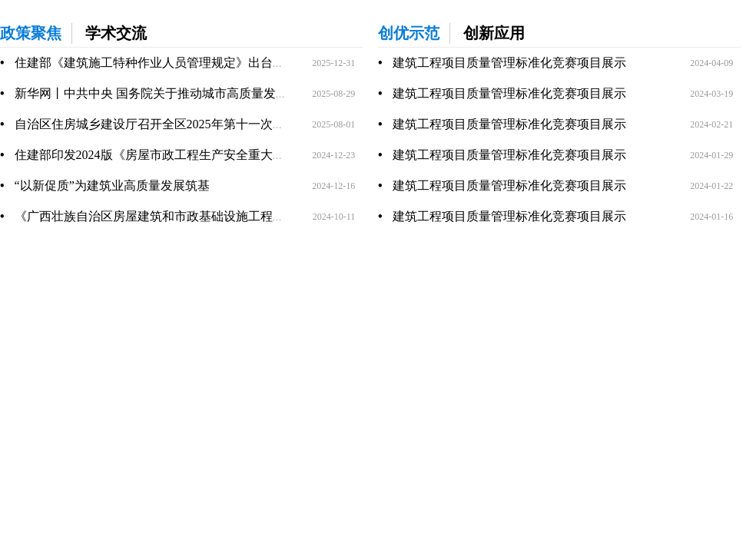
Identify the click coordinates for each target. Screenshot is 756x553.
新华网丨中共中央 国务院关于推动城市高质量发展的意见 (170, 93)
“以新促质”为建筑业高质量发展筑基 (112, 185)
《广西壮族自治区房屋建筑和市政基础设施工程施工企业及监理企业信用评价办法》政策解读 (267, 216)
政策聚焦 (31, 33)
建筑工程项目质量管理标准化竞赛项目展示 (509, 63)
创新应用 (494, 33)
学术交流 (116, 33)
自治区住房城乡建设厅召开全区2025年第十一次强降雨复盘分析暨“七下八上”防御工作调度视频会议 (284, 124)
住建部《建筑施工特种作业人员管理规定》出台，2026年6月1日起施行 (205, 63)
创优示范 (409, 33)
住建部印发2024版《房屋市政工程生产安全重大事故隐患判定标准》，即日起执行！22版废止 (267, 155)
